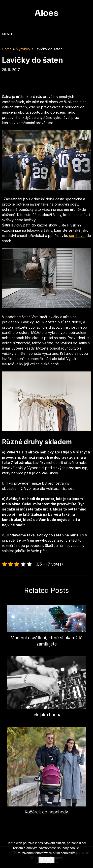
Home (7, 49)
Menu (7, 34)
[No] (87, 853)
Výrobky (23, 49)
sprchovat (77, 236)
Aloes (46, 13)
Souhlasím (46, 860)
